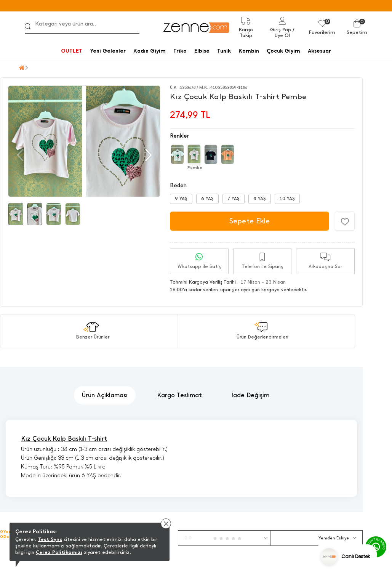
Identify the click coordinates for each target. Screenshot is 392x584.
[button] (148, 155)
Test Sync (50, 539)
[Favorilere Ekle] (345, 221)
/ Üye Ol (285, 32)
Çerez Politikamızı (59, 552)
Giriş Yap (281, 30)
